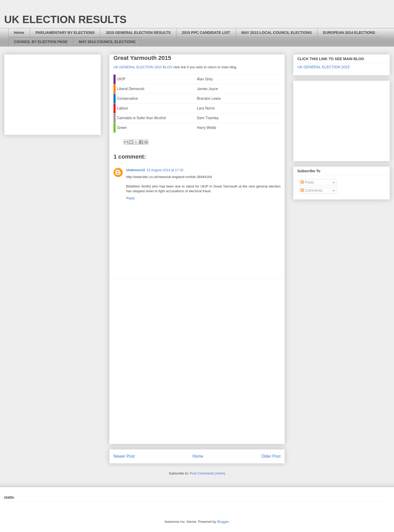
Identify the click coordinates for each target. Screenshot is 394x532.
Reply (130, 198)
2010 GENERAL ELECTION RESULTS (138, 33)
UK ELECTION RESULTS (65, 19)
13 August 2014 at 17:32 (165, 170)
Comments (312, 190)
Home (19, 33)
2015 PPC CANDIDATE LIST (206, 33)
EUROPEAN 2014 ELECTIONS (349, 33)
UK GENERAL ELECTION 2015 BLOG (143, 67)
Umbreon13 (136, 170)
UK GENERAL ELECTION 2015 (323, 67)
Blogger (223, 522)
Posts (307, 182)
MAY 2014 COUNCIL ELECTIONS (107, 42)
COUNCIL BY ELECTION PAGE (41, 42)
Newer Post (124, 456)
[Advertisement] (197, 361)
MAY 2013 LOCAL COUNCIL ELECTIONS (277, 33)
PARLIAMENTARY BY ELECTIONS (65, 33)
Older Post (271, 456)
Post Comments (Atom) (207, 473)
